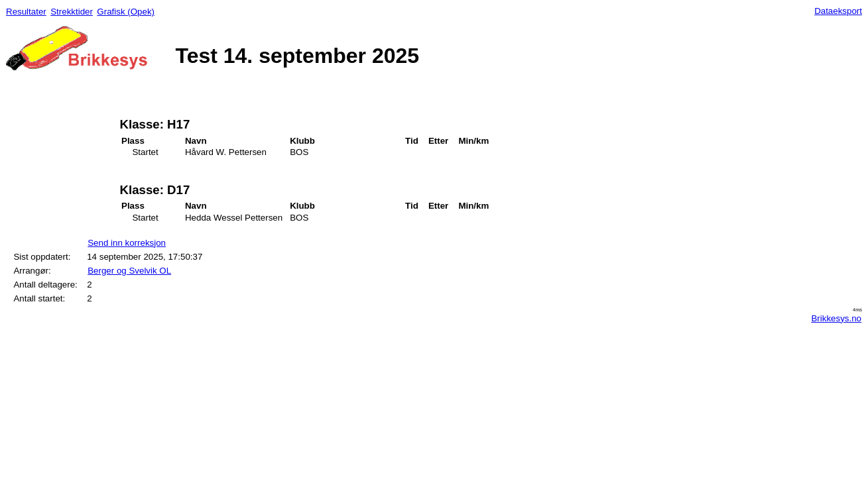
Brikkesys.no (836, 318)
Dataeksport (838, 11)
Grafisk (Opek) (126, 12)
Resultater (26, 12)
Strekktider (72, 12)
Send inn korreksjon (127, 243)
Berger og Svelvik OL (129, 271)
